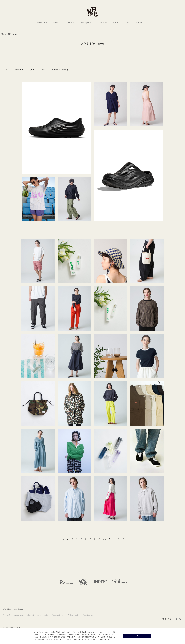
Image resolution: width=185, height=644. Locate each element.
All (7, 70)
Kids (43, 70)
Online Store (143, 23)
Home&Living (60, 70)
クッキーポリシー (104, 640)
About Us (7, 615)
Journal (103, 23)
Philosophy (41, 23)
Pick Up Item (87, 23)
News (56, 23)
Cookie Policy (59, 615)
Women (19, 70)
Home (4, 34)
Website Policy (74, 615)
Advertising (20, 615)
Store (116, 23)
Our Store (7, 609)
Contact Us (88, 615)
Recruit (31, 615)
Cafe (128, 23)
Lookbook (69, 23)
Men (32, 70)
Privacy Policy (43, 615)
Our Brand (18, 609)
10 (105, 539)
